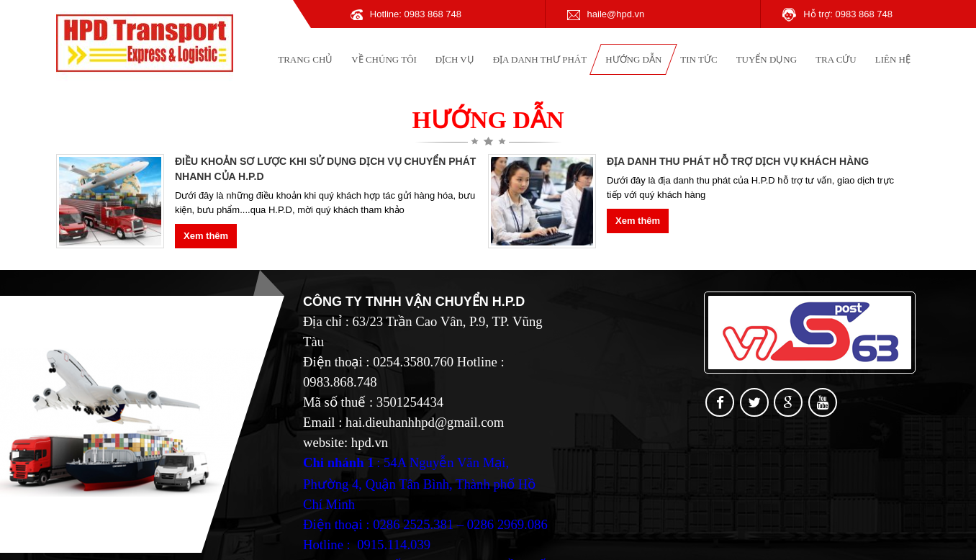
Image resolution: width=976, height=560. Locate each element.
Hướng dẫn (633, 59)
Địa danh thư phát (540, 59)
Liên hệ (893, 59)
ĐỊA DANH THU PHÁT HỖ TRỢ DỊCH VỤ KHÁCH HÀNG (738, 161)
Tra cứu (836, 59)
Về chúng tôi (384, 59)
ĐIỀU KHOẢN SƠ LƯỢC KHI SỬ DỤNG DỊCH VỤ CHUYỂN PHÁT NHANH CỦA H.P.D (325, 169)
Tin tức (699, 59)
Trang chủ (305, 59)
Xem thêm (206, 236)
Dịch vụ (455, 59)
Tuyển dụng (767, 59)
